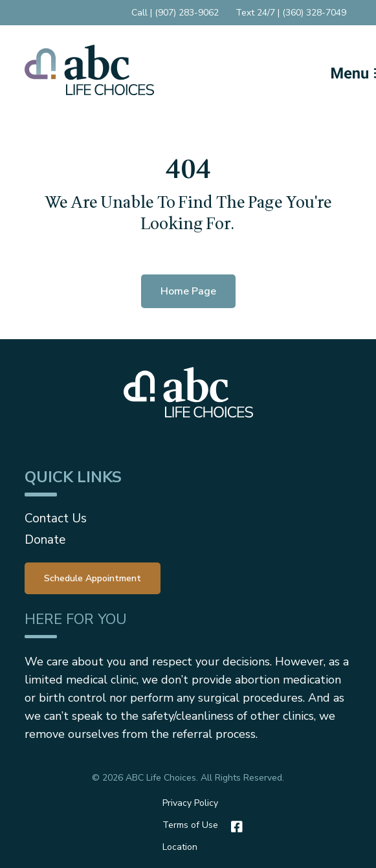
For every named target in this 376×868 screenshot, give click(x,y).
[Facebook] (234, 827)
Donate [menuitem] (45, 540)
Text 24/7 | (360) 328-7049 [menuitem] (291, 13)
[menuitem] (93, 577)
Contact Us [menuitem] (56, 518)
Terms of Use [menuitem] (190, 825)
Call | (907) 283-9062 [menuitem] (175, 13)
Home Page (188, 291)
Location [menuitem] (180, 847)
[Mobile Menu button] (338, 70)
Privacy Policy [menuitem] (190, 803)
